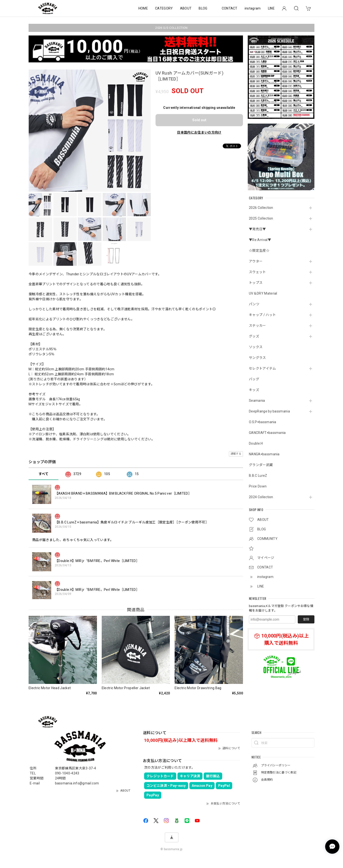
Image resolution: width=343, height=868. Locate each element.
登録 (306, 619)
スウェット (257, 272)
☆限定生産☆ (259, 251)
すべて (43, 474)
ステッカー (257, 326)
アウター (256, 261)
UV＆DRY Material (263, 293)
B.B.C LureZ (258, 476)
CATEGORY (164, 8)
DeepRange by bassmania (269, 411)
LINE (271, 8)
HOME (143, 8)
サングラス (257, 358)
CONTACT (230, 8)
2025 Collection (261, 218)
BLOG (203, 8)
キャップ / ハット (262, 315)
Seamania (257, 401)
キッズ (254, 390)
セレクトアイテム (262, 368)
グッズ (254, 336)
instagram (253, 8)
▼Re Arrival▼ (260, 240)
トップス (256, 283)
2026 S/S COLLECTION (171, 28)
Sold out (199, 120)
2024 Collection (261, 497)
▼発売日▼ (257, 229)
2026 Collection (261, 208)
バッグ (254, 379)
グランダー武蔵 (261, 465)
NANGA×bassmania (264, 454)
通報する (236, 454)
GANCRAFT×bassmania (267, 433)
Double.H (256, 443)
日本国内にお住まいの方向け (199, 132)
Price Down (258, 486)
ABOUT (186, 8)
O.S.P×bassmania (263, 422)
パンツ (254, 304)
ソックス (256, 347)
